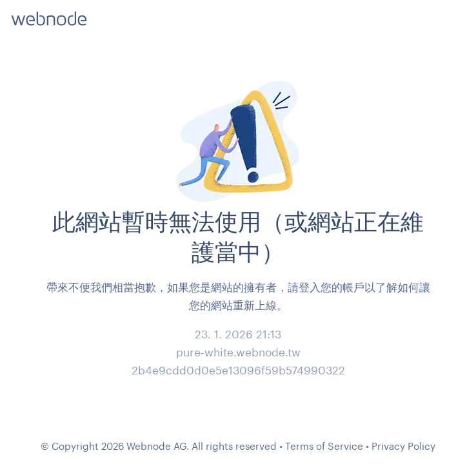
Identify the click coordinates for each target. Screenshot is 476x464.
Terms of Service (324, 446)
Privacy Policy (403, 446)
